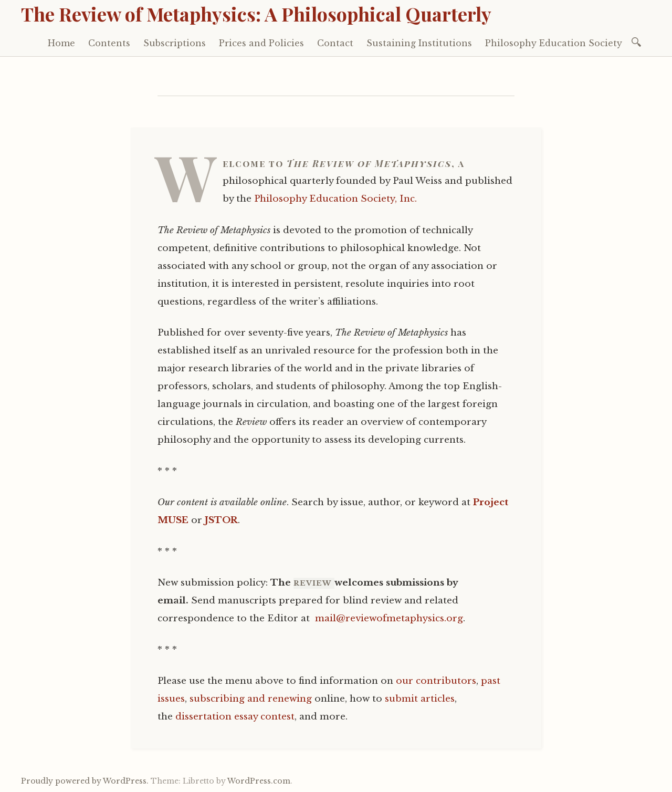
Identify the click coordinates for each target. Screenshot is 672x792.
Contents (109, 43)
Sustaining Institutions (419, 43)
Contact (335, 43)
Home (61, 43)
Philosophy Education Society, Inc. (335, 199)
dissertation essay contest (235, 717)
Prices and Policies (261, 43)
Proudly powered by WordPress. (85, 781)
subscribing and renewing (251, 699)
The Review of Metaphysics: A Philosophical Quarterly (256, 14)
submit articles (420, 699)
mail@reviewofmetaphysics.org (389, 618)
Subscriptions (175, 43)
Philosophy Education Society (554, 43)
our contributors (436, 681)
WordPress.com (259, 781)
